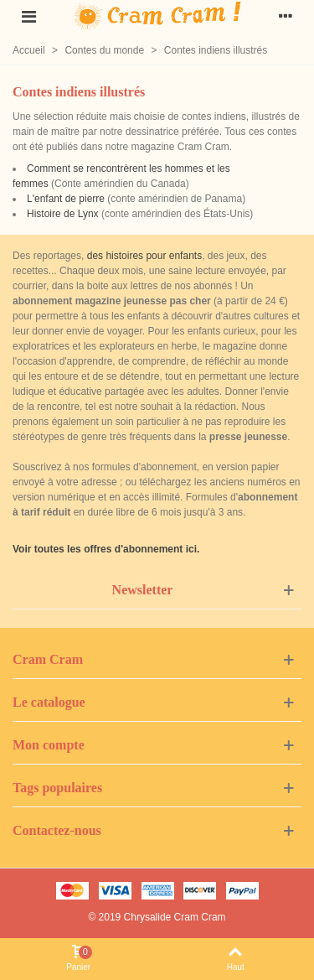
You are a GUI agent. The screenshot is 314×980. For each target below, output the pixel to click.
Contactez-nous (57, 830)
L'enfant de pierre (66, 199)
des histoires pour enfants (144, 256)
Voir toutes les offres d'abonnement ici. (106, 549)
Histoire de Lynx (63, 214)
